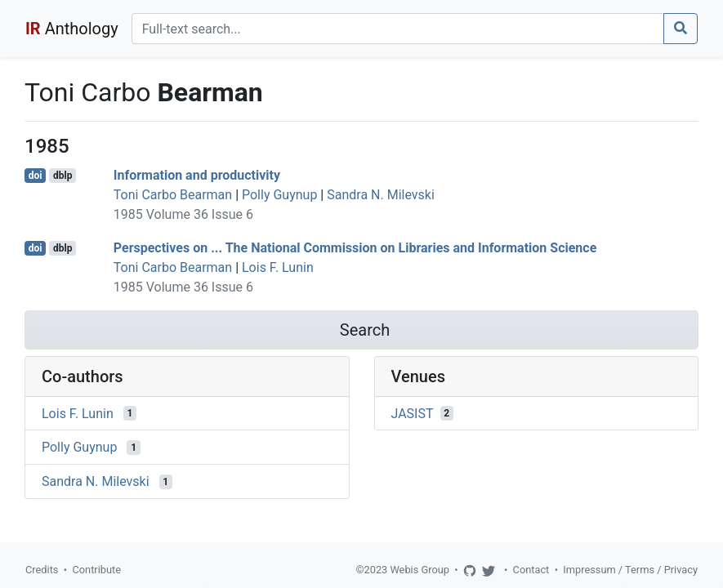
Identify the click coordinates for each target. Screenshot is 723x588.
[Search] (398, 29)
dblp (62, 176)
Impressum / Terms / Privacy (630, 570)
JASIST (413, 413)
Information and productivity (197, 175)
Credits (42, 570)
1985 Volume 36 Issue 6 (183, 214)
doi (36, 176)
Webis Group (420, 570)
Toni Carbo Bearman (173, 195)
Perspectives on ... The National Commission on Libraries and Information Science (355, 248)
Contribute (96, 570)
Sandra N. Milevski (381, 195)
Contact (531, 570)
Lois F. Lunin (278, 267)
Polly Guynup (279, 195)
